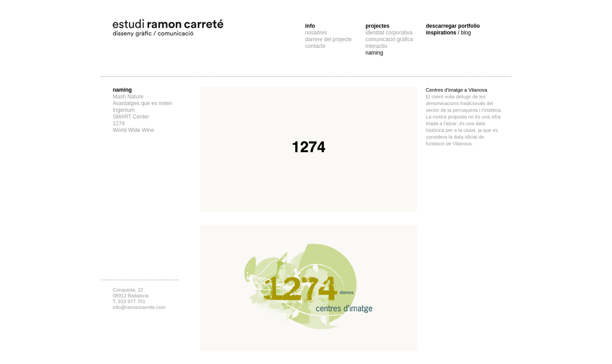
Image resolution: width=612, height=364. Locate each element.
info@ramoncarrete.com (139, 307)
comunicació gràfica (389, 39)
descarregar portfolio (453, 26)
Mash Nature (128, 97)
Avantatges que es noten (142, 103)
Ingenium (124, 110)
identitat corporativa (389, 33)
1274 (119, 123)
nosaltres (316, 33)
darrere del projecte (328, 39)
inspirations (448, 33)
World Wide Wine (133, 130)
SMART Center (131, 117)
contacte (315, 46)
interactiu (376, 46)
